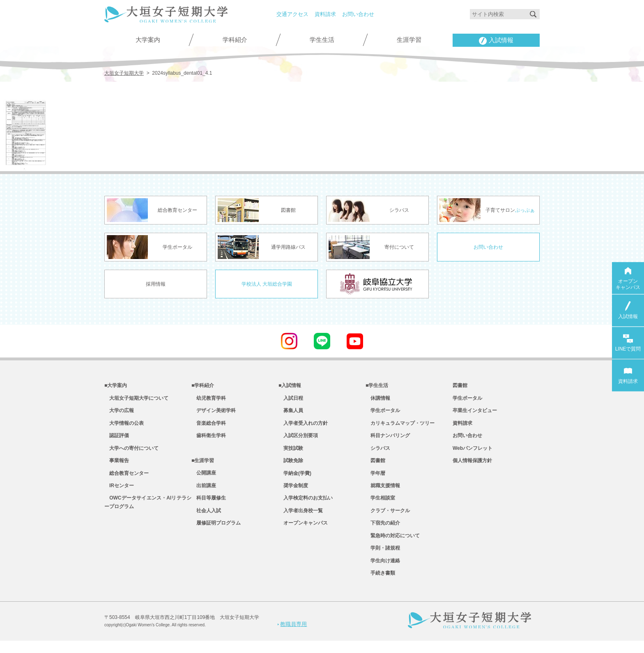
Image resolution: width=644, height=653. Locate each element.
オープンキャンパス (303, 532)
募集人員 (291, 412)
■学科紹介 (203, 386)
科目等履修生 (209, 505)
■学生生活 (377, 386)
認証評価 (117, 439)
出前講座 (204, 492)
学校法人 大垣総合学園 (267, 284)
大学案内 (148, 40)
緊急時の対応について (393, 545)
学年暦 (375, 479)
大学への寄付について (131, 452)
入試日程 (291, 399)
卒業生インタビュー (475, 412)
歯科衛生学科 (209, 439)
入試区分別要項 (298, 439)
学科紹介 (235, 40)
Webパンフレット (473, 452)
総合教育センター (126, 479)
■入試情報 (290, 386)
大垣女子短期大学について (136, 399)
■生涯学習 (203, 465)
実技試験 (291, 452)
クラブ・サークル (388, 519)
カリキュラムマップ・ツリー (400, 426)
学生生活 (322, 40)
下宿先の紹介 (383, 532)
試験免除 (291, 465)
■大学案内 (116, 386)
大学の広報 (119, 412)
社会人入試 (206, 519)
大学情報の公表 (124, 426)
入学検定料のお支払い (306, 505)
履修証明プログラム (216, 532)
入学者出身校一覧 (301, 519)
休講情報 (378, 399)
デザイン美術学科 (214, 412)
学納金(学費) (295, 479)
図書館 (375, 465)
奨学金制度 (293, 492)
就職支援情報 (383, 492)
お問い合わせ (358, 14)
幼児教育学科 (209, 399)
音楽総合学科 (209, 426)
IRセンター (119, 492)
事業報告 (117, 465)
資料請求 (325, 14)
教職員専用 (292, 636)
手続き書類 (380, 585)
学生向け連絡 (383, 572)
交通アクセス (292, 14)
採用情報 (156, 284)
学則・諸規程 (383, 559)
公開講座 (204, 479)
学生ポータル (383, 412)
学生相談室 (380, 505)
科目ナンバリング (388, 439)
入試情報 (496, 41)
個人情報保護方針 (472, 465)
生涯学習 (409, 40)
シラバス (378, 452)
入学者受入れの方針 (303, 426)
